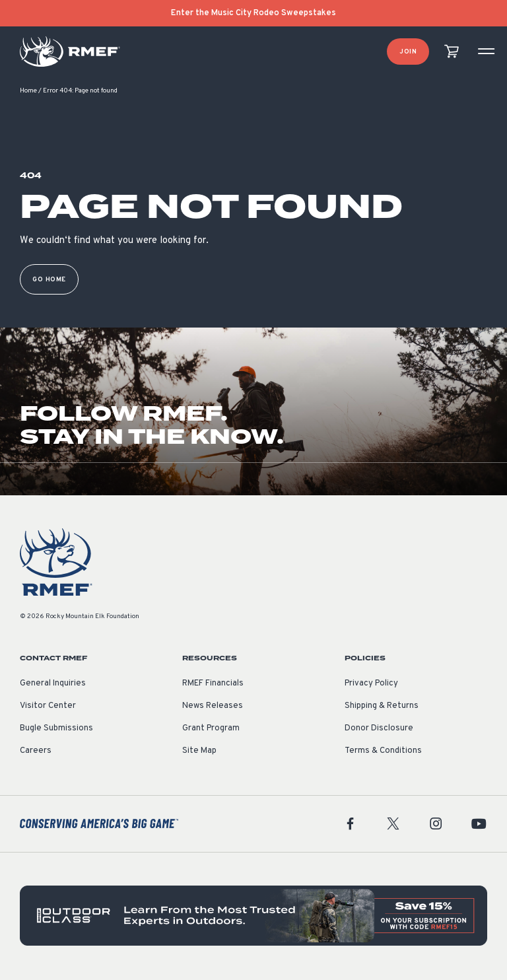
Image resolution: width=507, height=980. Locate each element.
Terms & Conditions (383, 752)
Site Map (199, 752)
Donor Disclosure (379, 730)
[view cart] (452, 52)
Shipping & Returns (382, 707)
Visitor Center (48, 707)
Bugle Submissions (56, 730)
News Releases (213, 707)
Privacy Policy (371, 685)
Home (28, 92)
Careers (36, 752)
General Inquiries (53, 685)
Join (408, 52)
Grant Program (211, 730)
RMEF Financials (213, 685)
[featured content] (253, 917)
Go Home (49, 281)
